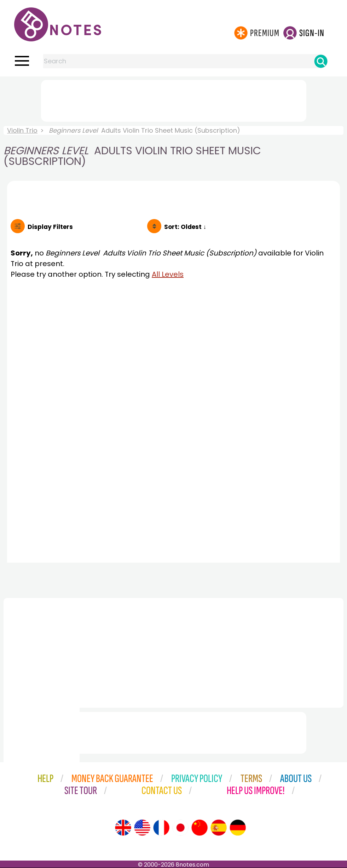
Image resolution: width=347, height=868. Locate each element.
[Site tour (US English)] (142, 828)
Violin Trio (22, 130)
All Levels (168, 274)
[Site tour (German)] (238, 828)
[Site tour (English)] (123, 828)
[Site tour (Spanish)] (219, 828)
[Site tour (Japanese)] (180, 828)
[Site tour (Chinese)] (199, 828)
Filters (50, 227)
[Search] (321, 61)
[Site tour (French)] (161, 828)
